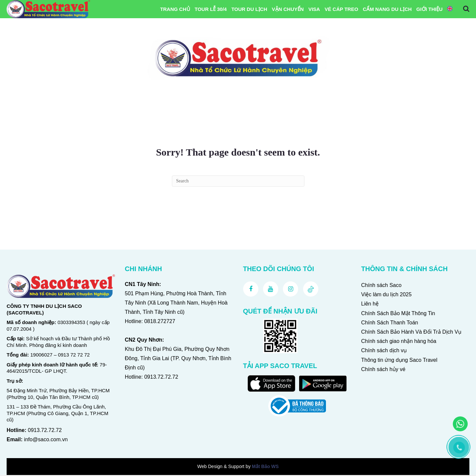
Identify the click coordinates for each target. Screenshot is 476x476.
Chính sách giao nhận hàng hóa (399, 342)
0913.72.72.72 (45, 431)
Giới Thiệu (429, 9)
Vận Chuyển (288, 9)
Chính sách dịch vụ (384, 352)
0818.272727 (159, 322)
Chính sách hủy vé (383, 370)
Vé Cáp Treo (341, 9)
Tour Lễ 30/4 (211, 9)
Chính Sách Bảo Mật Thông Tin (398, 314)
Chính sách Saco (381, 286)
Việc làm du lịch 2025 (386, 295)
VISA (314, 9)
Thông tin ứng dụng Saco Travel (399, 361)
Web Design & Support (221, 467)
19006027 (42, 356)
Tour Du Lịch (249, 9)
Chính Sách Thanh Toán (390, 324)
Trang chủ (175, 9)
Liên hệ (370, 305)
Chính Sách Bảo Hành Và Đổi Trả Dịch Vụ (411, 333)
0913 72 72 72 (74, 356)
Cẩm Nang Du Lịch (387, 9)
